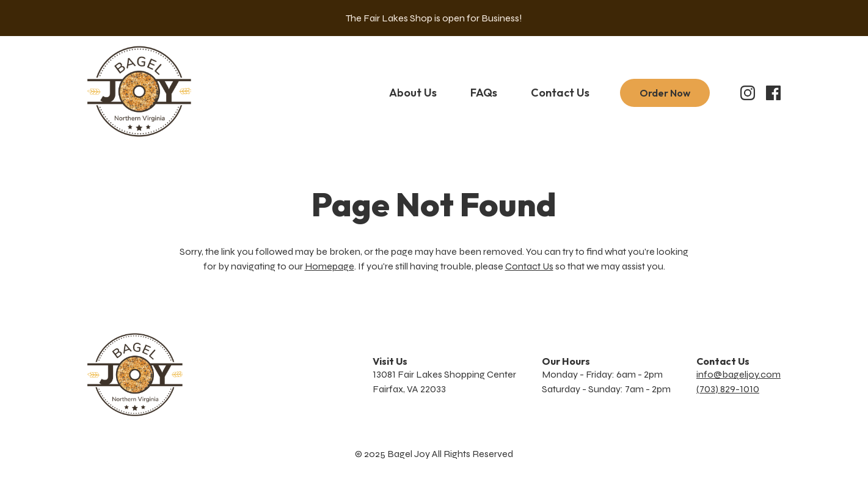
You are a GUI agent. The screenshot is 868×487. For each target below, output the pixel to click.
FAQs (484, 93)
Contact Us (560, 93)
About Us (413, 93)
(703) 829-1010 (728, 389)
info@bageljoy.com (739, 374)
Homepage (330, 266)
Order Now (665, 93)
